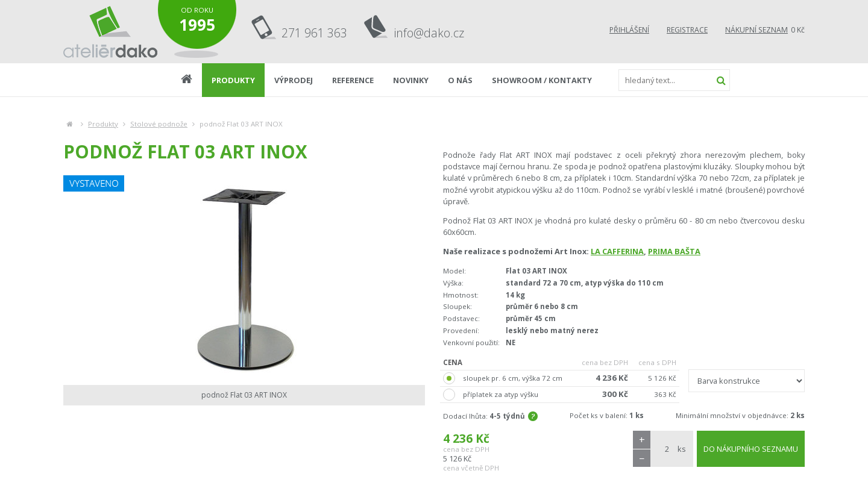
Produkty (103, 124)
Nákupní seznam (756, 30)
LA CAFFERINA (617, 251)
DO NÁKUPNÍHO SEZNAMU (751, 449)
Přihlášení (629, 30)
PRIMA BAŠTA (674, 251)
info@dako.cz (429, 33)
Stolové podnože (159, 124)
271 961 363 (314, 33)
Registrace (687, 30)
